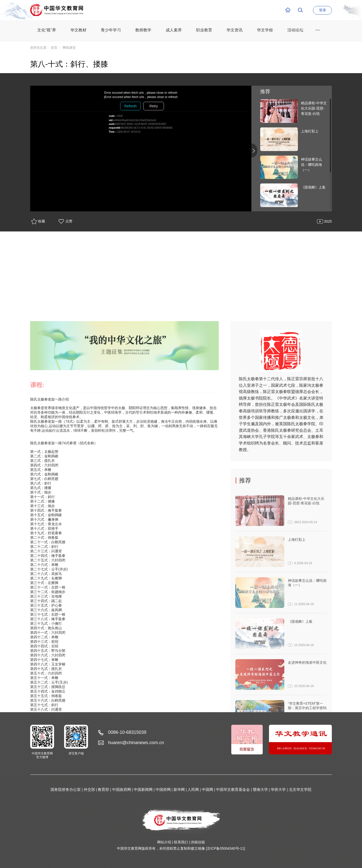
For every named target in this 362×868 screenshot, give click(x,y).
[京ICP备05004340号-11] (225, 848)
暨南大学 (260, 789)
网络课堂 (69, 48)
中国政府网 (122, 789)
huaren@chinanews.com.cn (136, 743)
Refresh (130, 106)
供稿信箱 (198, 842)
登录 (323, 10)
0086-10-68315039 (127, 732)
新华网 (179, 789)
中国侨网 (163, 789)
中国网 (208, 789)
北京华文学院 (300, 789)
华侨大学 (278, 789)
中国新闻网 (143, 789)
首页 (54, 48)
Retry (153, 106)
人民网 (193, 789)
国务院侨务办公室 (66, 789)
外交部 (89, 789)
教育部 (103, 789)
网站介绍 (164, 842)
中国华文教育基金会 (233, 789)
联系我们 (181, 842)
